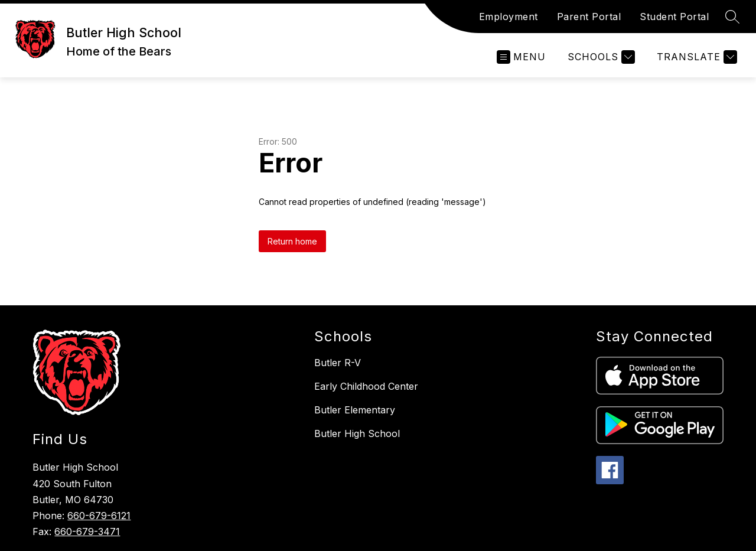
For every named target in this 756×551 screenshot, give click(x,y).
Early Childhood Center (366, 386)
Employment (509, 17)
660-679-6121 (99, 516)
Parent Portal (589, 17)
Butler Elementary (355, 410)
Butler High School (357, 433)
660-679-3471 (87, 532)
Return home (292, 241)
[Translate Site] (695, 57)
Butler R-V (338, 363)
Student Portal (674, 17)
